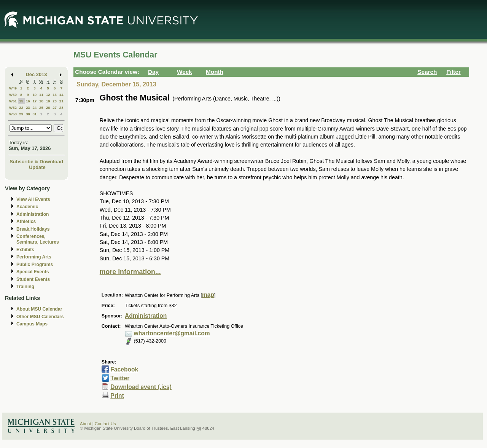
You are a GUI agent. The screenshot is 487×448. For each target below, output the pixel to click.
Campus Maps (32, 324)
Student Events (33, 279)
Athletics (26, 222)
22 (21, 108)
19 (48, 101)
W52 (13, 108)
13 (55, 95)
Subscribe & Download (36, 162)
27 (55, 108)
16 (28, 101)
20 (55, 101)
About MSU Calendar (39, 309)
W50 (13, 95)
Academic (27, 207)
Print (117, 396)
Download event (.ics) (141, 387)
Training (25, 287)
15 (21, 101)
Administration (33, 214)
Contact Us (105, 424)
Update (37, 167)
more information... (130, 272)
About (86, 424)
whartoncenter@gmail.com (172, 333)
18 (41, 101)
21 (61, 101)
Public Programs (35, 265)
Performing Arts (34, 257)
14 (61, 95)
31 (34, 114)
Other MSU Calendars (40, 317)
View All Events (33, 199)
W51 (13, 101)
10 (34, 95)
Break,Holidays (33, 229)
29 (21, 114)
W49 (13, 88)
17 (34, 101)
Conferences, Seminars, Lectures (38, 239)
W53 (13, 114)
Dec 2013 (37, 74)
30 (28, 114)
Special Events (33, 272)
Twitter (120, 378)
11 (41, 95)
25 (41, 108)
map (208, 295)
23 (28, 108)
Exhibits (25, 250)
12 (48, 95)
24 (34, 108)
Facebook (124, 369)
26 (48, 108)
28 (61, 108)
